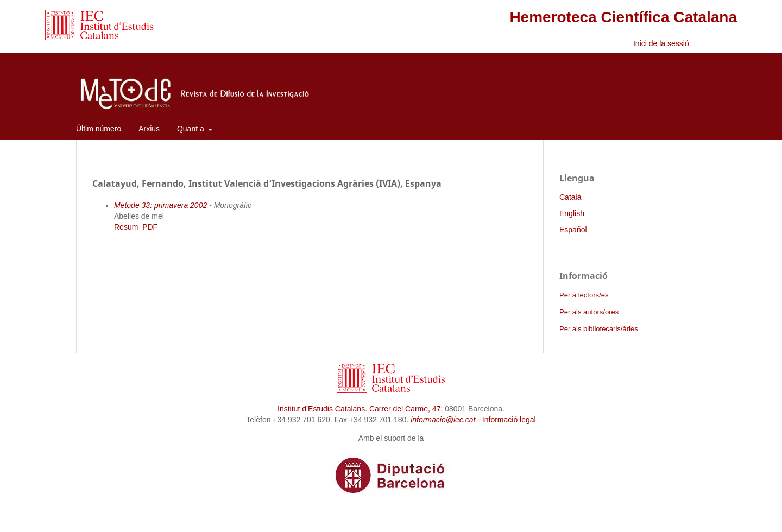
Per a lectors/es (584, 295)
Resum (126, 227)
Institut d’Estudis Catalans (321, 409)
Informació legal (509, 420)
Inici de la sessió (661, 43)
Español (573, 230)
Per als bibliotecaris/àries (599, 329)
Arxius (149, 129)
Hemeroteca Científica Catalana (623, 17)
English (572, 213)
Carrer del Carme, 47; (406, 409)
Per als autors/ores (589, 312)
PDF (150, 227)
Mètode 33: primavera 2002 (160, 205)
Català (570, 197)
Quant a (192, 129)
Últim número (99, 129)
